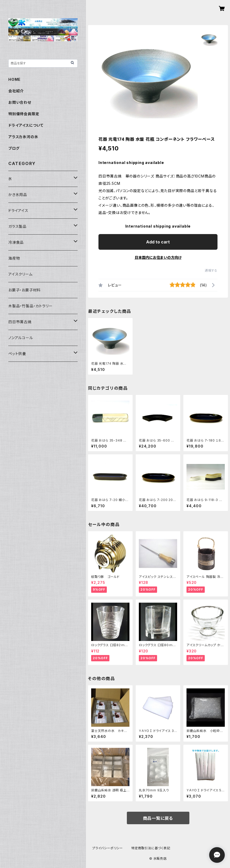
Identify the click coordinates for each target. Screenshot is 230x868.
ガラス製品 (17, 226)
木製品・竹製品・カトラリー (30, 306)
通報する (211, 270)
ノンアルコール (21, 338)
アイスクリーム (20, 274)
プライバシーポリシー (108, 848)
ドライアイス (18, 210)
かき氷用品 (18, 195)
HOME (14, 79)
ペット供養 (17, 354)
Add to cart (158, 242)
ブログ (14, 148)
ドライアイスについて (26, 125)
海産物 (14, 258)
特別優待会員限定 (24, 114)
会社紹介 (16, 91)
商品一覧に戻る (158, 818)
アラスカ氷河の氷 (23, 137)
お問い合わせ (20, 102)
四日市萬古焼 (20, 322)
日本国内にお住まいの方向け (158, 257)
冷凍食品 (16, 242)
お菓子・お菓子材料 (24, 290)
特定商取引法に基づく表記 (151, 848)
